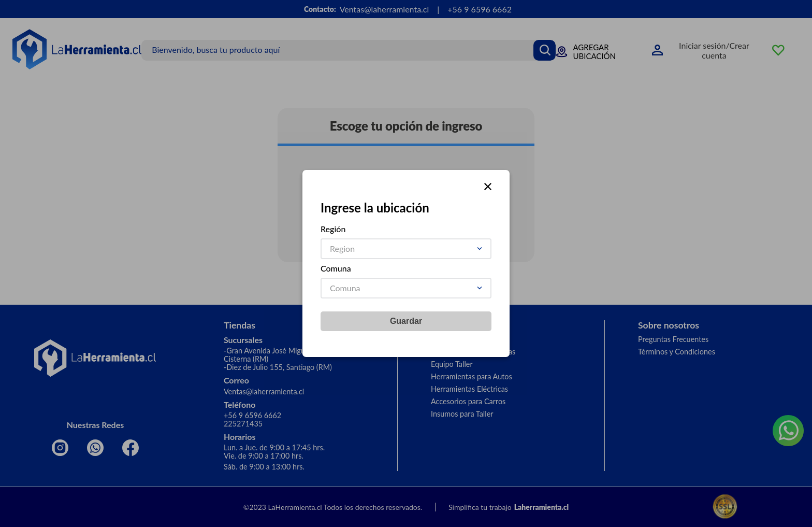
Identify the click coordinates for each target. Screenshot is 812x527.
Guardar (406, 321)
